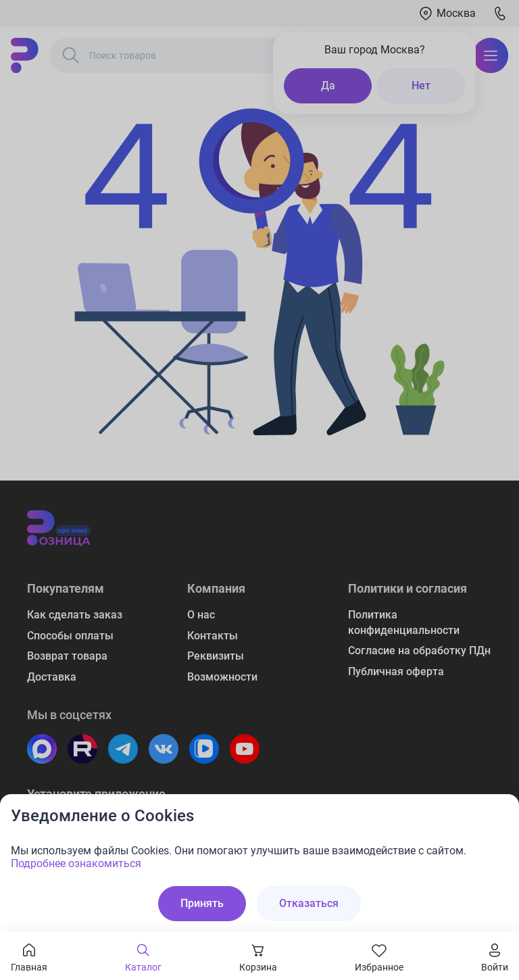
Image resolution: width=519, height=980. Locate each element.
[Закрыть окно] (500, 813)
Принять (202, 903)
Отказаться (309, 903)
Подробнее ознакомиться (76, 863)
